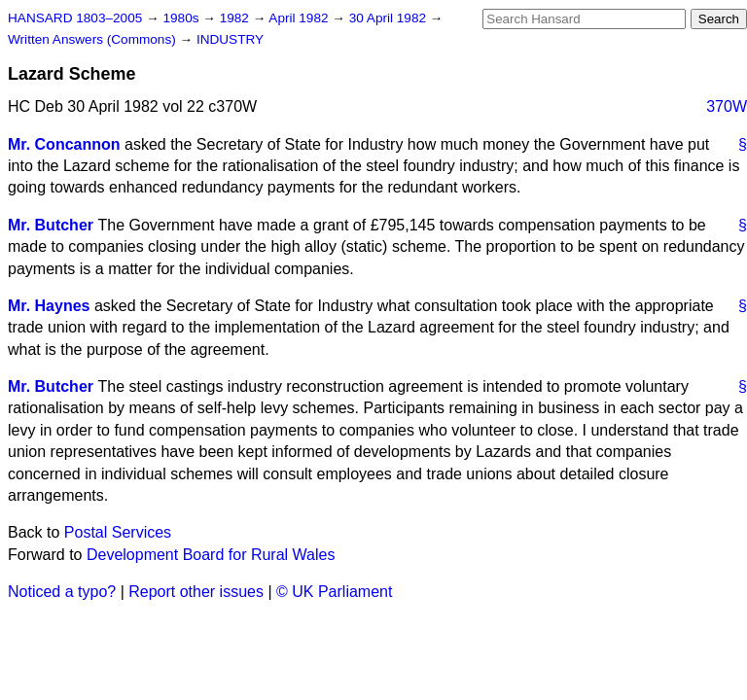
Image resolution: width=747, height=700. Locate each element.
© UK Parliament (334, 592)
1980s (182, 18)
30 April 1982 (390, 18)
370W (727, 106)
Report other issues (196, 592)
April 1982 (300, 18)
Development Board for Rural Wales (211, 555)
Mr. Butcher (51, 225)
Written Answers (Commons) (94, 39)
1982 (236, 18)
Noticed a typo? (62, 592)
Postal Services (118, 532)
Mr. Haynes (49, 306)
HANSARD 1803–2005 (75, 18)
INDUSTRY (230, 39)
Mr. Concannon (64, 144)
